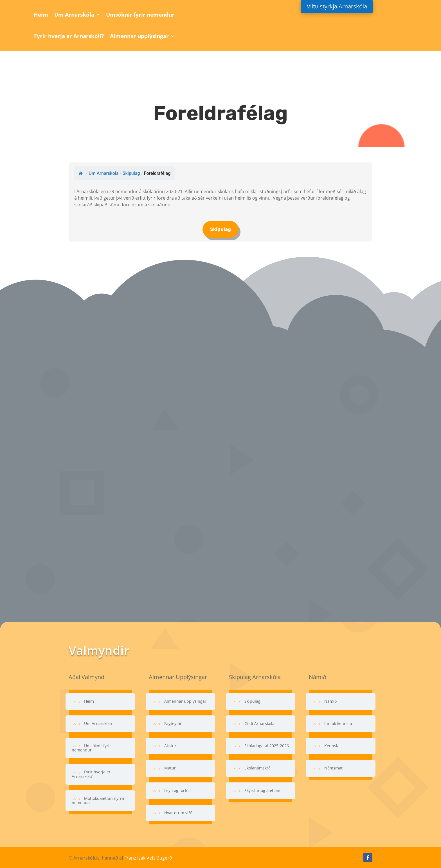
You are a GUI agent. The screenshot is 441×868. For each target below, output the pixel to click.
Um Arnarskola (98, 723)
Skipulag (220, 229)
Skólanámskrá (257, 768)
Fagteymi (173, 723)
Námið (330, 701)
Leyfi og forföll (177, 790)
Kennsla (332, 746)
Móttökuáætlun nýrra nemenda (98, 800)
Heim (41, 15)
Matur (170, 768)
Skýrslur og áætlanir (263, 790)
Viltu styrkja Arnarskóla (337, 6)
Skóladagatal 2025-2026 (267, 746)
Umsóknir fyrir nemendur (140, 15)
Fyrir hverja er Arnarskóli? (69, 36)
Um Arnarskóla (74, 15)
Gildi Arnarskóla (259, 723)
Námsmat (333, 768)
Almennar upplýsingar (139, 36)
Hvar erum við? (178, 813)
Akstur (170, 746)
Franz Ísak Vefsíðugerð (148, 858)
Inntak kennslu (338, 723)
